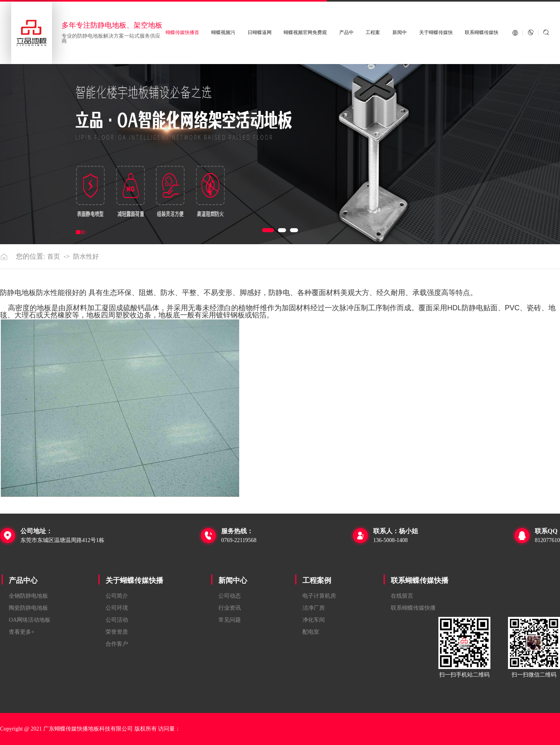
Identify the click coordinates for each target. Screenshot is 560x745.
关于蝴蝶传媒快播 (134, 580)
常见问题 (230, 620)
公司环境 (117, 608)
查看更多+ (22, 632)
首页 (54, 257)
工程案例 (317, 580)
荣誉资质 (117, 632)
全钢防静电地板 (28, 596)
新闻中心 (233, 580)
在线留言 (402, 596)
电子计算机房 (319, 596)
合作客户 (117, 644)
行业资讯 (230, 608)
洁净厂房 (314, 608)
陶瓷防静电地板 (28, 608)
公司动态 (230, 596)
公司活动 (117, 620)
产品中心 (23, 580)
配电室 (311, 632)
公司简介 (117, 596)
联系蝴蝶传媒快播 (420, 580)
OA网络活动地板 (30, 620)
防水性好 (86, 257)
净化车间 (314, 620)
